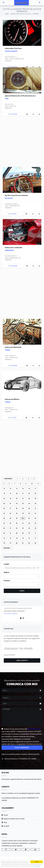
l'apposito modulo (34, 793)
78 (4, 543)
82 (29, 543)
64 (29, 528)
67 (10, 533)
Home (7, 14)
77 (35, 538)
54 (4, 523)
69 (23, 533)
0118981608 (13, 366)
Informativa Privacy (34, 729)
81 (23, 543)
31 (10, 504)
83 (35, 543)
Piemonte (36, 14)
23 (35, 494)
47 (35, 513)
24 (4, 498)
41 (35, 508)
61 (10, 528)
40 (29, 508)
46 (29, 513)
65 (35, 528)
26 (17, 498)
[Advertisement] (22, 141)
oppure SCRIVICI (10, 655)
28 (29, 498)
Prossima (7, 548)
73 (10, 538)
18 (4, 494)
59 (35, 523)
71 (35, 533)
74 (17, 538)
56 (17, 523)
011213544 (13, 418)
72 (4, 538)
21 (23, 494)
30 (4, 504)
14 (17, 489)
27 (23, 498)
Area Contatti (22, 660)
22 (29, 494)
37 (10, 508)
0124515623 (13, 67)
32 (17, 504)
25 (10, 498)
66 (4, 533)
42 (4, 513)
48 (4, 518)
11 (38, 484)
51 (23, 518)
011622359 (13, 214)
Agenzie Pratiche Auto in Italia (21, 14)
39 (23, 508)
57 (23, 523)
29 (35, 498)
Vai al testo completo (11, 614)
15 (23, 489)
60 (4, 528)
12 (4, 489)
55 (10, 523)
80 (17, 543)
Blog (5, 822)
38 (17, 508)
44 (17, 513)
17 (35, 489)
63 (23, 528)
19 (10, 494)
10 (32, 484)
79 (10, 543)
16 (29, 489)
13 (10, 489)
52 (29, 518)
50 (17, 518)
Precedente (8, 479)
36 (4, 508)
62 (17, 528)
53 (35, 518)
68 (17, 533)
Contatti (6, 826)
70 (29, 533)
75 (23, 538)
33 (23, 504)
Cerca (22, 591)
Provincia (7, 581)
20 (17, 494)
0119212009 (13, 114)
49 (10, 518)
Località (6, 564)
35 (35, 504)
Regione (6, 572)
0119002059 (13, 266)
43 (10, 513)
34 (29, 504)
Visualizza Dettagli (37, 866)
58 (29, 523)
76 (29, 538)
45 (23, 513)
